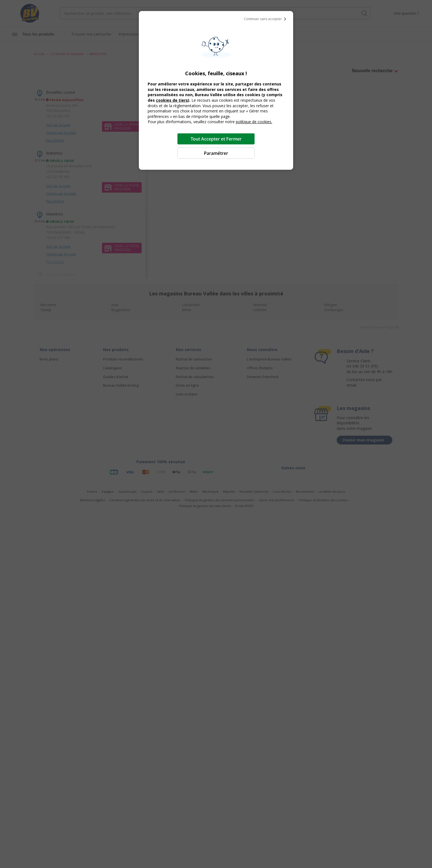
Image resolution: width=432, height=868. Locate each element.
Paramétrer (216, 153)
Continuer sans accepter (266, 19)
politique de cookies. (254, 122)
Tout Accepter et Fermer (216, 139)
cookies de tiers (172, 100)
